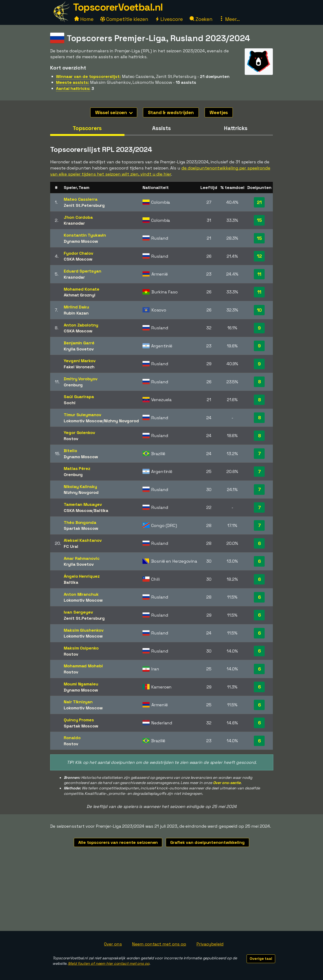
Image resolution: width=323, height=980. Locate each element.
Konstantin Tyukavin (85, 235)
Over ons (113, 944)
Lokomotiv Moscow (83, 421)
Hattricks (236, 128)
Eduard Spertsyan (82, 271)
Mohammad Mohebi (83, 666)
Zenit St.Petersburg (84, 205)
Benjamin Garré (79, 343)
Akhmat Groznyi (80, 295)
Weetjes (219, 112)
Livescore (169, 19)
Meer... (229, 19)
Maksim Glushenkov (84, 630)
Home (84, 19)
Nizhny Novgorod (122, 421)
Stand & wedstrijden (171, 112)
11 (259, 274)
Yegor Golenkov (79, 432)
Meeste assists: (73, 82)
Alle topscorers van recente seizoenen (118, 842)
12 (259, 256)
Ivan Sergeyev (78, 612)
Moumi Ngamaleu (81, 684)
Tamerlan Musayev (83, 504)
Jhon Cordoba (78, 217)
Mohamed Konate (82, 289)
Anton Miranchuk (81, 594)
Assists (161, 128)
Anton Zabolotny (81, 325)
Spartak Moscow (81, 528)
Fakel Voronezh (79, 367)
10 (259, 310)
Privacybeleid (210, 944)
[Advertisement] (161, 896)
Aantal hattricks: (73, 88)
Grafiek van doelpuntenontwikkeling (207, 842)
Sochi (70, 403)
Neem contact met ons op (159, 944)
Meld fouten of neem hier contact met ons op (109, 963)
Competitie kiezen (124, 19)
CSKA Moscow (78, 259)
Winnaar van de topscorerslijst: (88, 76)
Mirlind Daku (76, 307)
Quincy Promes (79, 720)
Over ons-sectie (227, 783)
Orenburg (73, 385)
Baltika (101, 510)
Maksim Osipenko (81, 648)
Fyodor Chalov (79, 253)
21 (259, 202)
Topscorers (87, 128)
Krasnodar (74, 223)
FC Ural (71, 546)
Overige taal (261, 959)
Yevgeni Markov (80, 361)
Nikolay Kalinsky (80, 486)
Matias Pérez (77, 468)
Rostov (71, 439)
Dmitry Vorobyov (81, 379)
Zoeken (201, 19)
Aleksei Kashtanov (83, 540)
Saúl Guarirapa (79, 397)
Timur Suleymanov (82, 415)
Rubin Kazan (76, 313)
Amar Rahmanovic (82, 558)
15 (259, 220)
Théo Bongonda (80, 522)
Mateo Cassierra (81, 199)
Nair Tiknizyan (78, 702)
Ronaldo (72, 738)
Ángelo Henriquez (82, 576)
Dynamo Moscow (81, 241)
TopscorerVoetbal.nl (118, 7)
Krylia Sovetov (79, 349)
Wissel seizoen (114, 112)
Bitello (70, 451)
